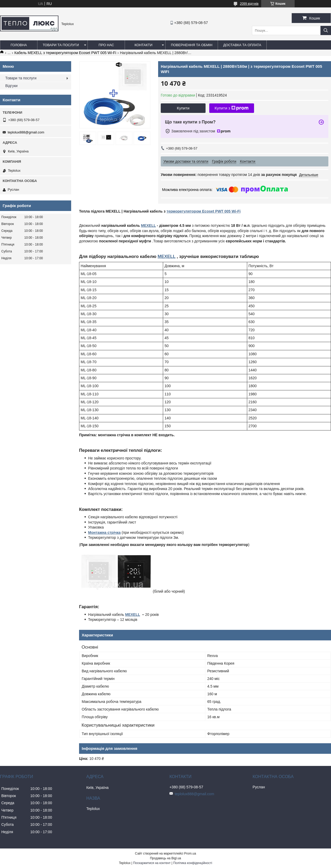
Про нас (106, 45)
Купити (183, 108)
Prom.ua (190, 853)
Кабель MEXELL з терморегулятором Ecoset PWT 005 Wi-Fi (65, 53)
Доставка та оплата (242, 45)
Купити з (232, 108)
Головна (19, 45)
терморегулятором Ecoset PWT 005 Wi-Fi (204, 211)
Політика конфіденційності (193, 863)
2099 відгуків (249, 4)
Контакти (143, 45)
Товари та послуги (61, 45)
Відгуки (11, 86)
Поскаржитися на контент (152, 863)
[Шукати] (326, 30)
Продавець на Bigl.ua (166, 858)
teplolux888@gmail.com (26, 132)
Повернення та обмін (192, 45)
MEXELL (149, 226)
